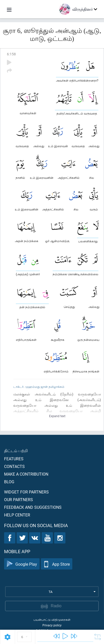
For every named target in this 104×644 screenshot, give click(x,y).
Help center (17, 515)
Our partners (19, 499)
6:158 (11, 54)
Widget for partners (26, 492)
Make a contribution (26, 474)
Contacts (14, 466)
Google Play (22, 564)
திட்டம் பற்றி (16, 450)
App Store (57, 564)
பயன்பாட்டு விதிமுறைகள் (52, 620)
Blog (9, 482)
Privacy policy (52, 625)
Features (14, 459)
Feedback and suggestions (33, 507)
